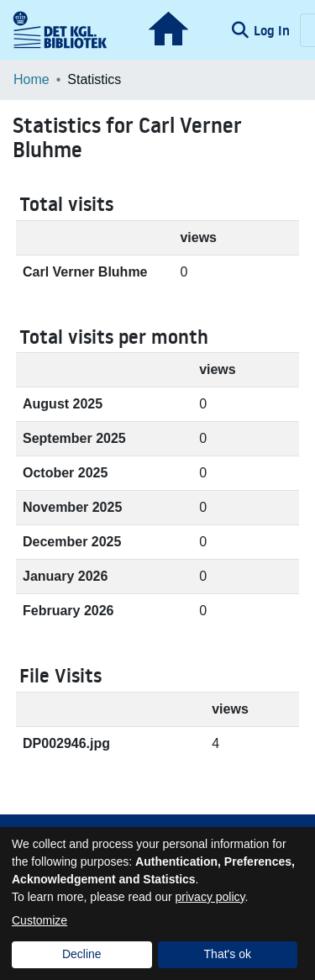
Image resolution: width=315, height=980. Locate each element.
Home (31, 79)
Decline (82, 954)
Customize (39, 920)
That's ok (228, 954)
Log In (273, 30)
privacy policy (210, 897)
